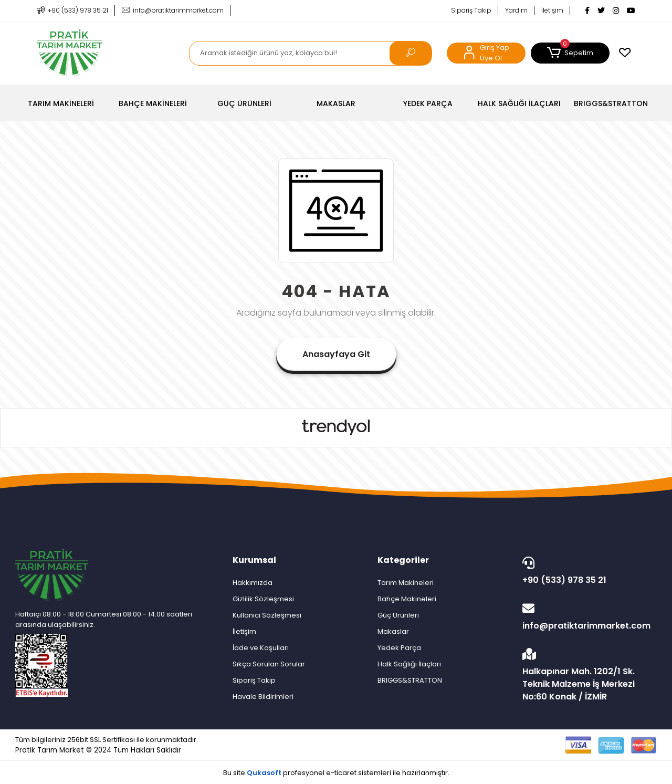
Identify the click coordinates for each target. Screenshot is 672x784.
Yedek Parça (399, 648)
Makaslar (393, 631)
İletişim (552, 10)
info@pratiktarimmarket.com (587, 617)
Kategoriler (403, 560)
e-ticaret (341, 773)
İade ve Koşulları (261, 648)
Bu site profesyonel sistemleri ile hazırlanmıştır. (336, 773)
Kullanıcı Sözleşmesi (267, 615)
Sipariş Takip (471, 10)
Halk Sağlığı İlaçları (409, 664)
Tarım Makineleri (406, 583)
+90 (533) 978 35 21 (587, 571)
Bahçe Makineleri (407, 599)
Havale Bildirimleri (263, 697)
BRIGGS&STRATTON (410, 680)
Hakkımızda (253, 583)
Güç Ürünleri (398, 615)
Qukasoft (264, 773)
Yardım (516, 10)
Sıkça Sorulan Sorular (269, 664)
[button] (570, 53)
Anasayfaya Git (336, 354)
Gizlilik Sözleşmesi (263, 599)
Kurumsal (254, 560)
